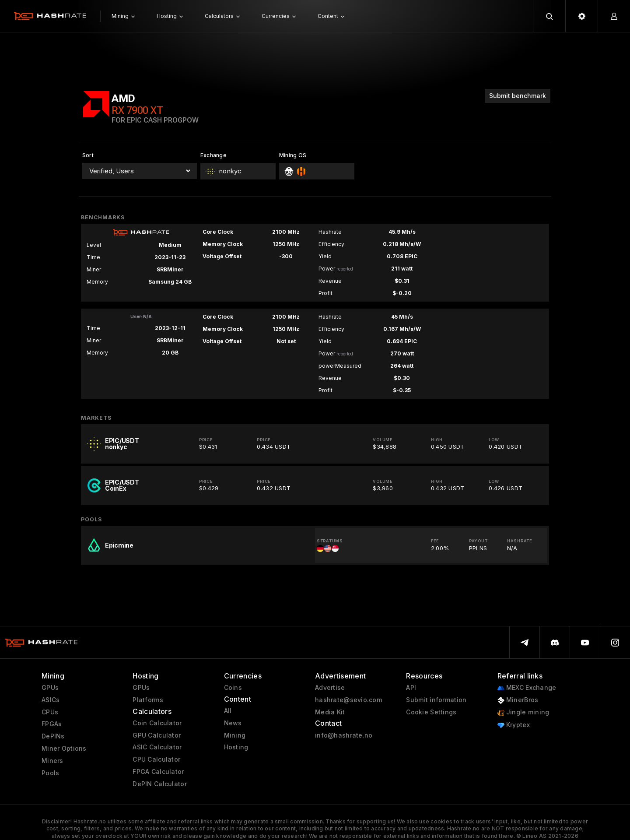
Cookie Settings (431, 712)
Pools (50, 773)
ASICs (51, 700)
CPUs (50, 712)
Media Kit (330, 712)
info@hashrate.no (344, 735)
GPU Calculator (157, 735)
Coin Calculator (157, 723)
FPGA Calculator (158, 772)
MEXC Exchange (527, 688)
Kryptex (514, 725)
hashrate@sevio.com (348, 700)
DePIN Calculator (159, 784)
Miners (52, 761)
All (228, 711)
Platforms (148, 700)
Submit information (436, 700)
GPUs (50, 688)
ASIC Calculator (157, 747)
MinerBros (518, 700)
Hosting (236, 747)
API (411, 688)
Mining (235, 735)
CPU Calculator (156, 759)
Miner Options (64, 749)
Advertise (330, 688)
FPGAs (52, 724)
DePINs (53, 736)
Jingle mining (523, 712)
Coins (233, 688)
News (233, 723)
